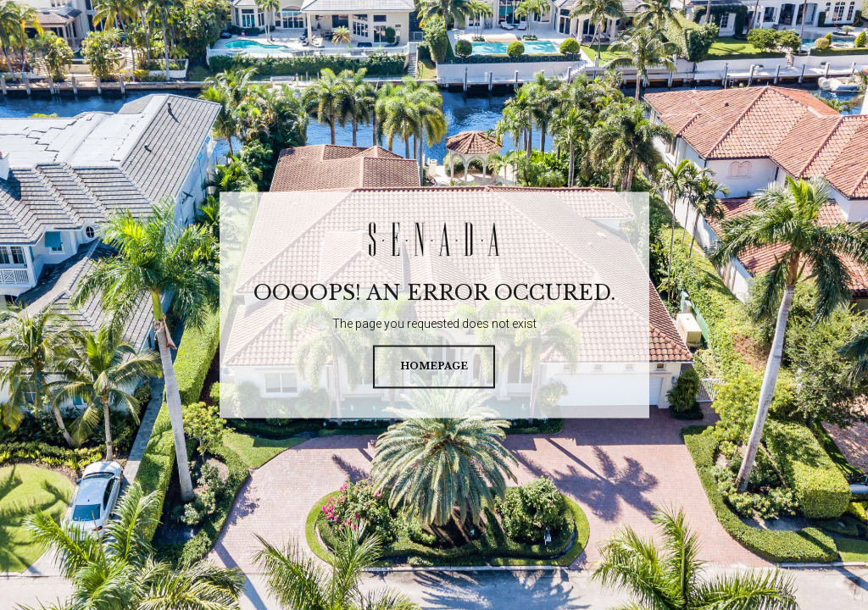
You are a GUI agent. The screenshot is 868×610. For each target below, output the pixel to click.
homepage (434, 367)
